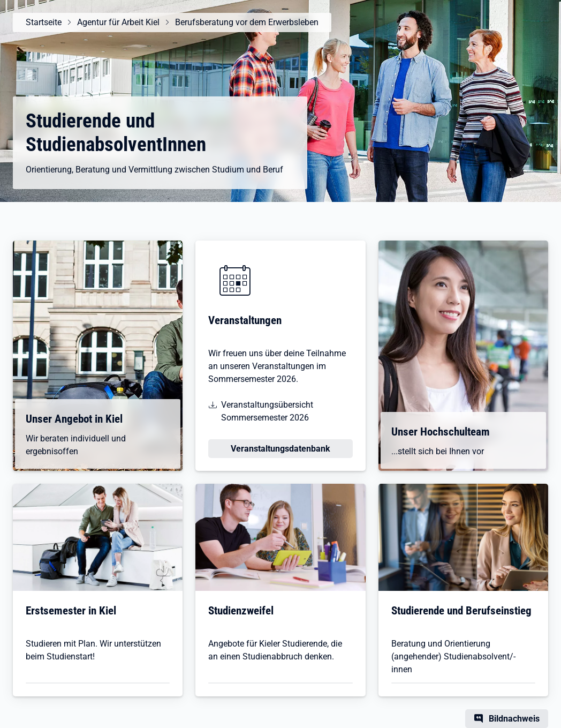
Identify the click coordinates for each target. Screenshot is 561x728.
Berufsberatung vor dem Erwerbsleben (247, 22)
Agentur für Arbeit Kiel (118, 22)
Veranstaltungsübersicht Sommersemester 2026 (267, 411)
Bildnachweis (514, 719)
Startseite (44, 22)
